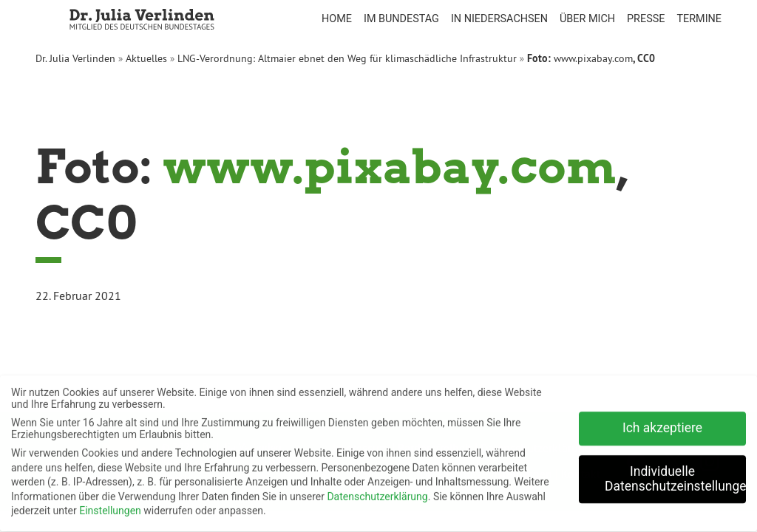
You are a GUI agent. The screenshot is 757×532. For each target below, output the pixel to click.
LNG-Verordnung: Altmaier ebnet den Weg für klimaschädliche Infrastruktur (347, 58)
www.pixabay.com (593, 58)
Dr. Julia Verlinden (75, 58)
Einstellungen (110, 507)
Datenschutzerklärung (377, 493)
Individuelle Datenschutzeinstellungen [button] (675, 475)
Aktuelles (146, 58)
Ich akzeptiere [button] (662, 424)
